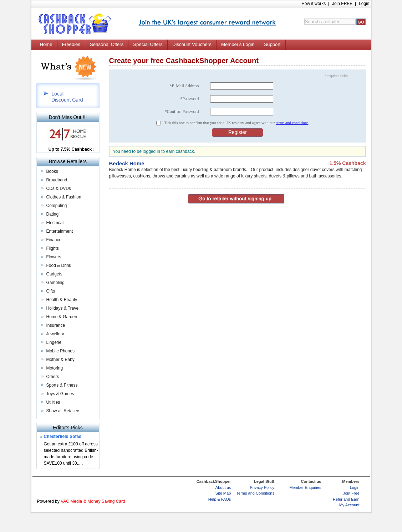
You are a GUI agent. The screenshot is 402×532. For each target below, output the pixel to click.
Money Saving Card (106, 501)
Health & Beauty (62, 300)
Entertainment (60, 231)
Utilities (53, 402)
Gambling (55, 283)
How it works (314, 4)
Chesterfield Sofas (63, 437)
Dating (53, 214)
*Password (189, 99)
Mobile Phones (60, 351)
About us (223, 487)
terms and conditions (292, 123)
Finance (54, 240)
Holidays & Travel (63, 308)
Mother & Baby (60, 360)
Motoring (55, 368)
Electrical (55, 223)
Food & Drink (59, 265)
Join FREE (342, 4)
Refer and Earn (346, 499)
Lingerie (54, 342)
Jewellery (55, 334)
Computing (57, 206)
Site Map (223, 493)
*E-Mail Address (184, 86)
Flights (53, 248)
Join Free (351, 493)
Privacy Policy (262, 487)
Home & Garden (62, 317)
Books (52, 171)
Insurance (56, 325)
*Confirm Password (182, 112)
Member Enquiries (305, 487)
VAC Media (71, 501)
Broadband (57, 180)
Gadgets (54, 274)
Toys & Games (60, 394)
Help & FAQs (220, 499)
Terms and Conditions (255, 493)
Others (53, 377)
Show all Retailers (63, 411)
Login (364, 4)
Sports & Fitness (62, 385)
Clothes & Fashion (64, 197)
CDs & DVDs (59, 188)
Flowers (54, 257)
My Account (349, 505)
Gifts (51, 291)
